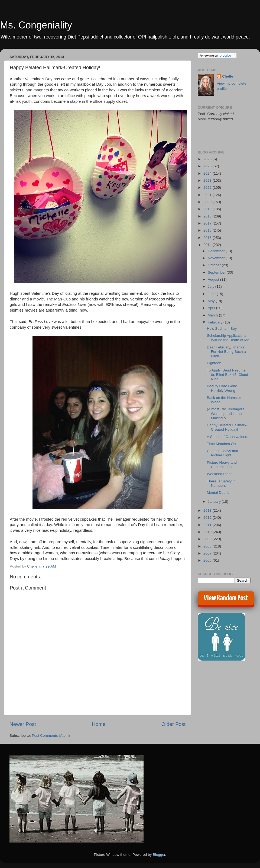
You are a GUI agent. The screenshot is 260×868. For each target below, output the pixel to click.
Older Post (173, 724)
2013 (208, 510)
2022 (208, 188)
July (212, 286)
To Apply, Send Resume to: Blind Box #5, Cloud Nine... (227, 375)
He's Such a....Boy (222, 329)
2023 (208, 180)
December (217, 251)
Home (99, 724)
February (216, 322)
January (215, 502)
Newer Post (23, 724)
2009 (208, 539)
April (212, 308)
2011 (208, 525)
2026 (208, 159)
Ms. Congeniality (36, 25)
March (213, 315)
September (217, 272)
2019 (208, 209)
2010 (208, 532)
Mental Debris (218, 493)
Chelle (228, 76)
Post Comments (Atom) (51, 736)
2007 (208, 553)
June (212, 294)
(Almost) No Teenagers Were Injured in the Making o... (226, 413)
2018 (208, 216)
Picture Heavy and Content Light (222, 465)
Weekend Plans (220, 474)
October (215, 265)
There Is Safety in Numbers (221, 483)
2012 (208, 518)
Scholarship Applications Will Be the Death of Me (228, 338)
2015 (208, 238)
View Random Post (226, 598)
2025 (208, 166)
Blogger (159, 855)
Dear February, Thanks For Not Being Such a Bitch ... (226, 352)
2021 (208, 195)
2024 (208, 173)
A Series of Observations (227, 437)
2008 (208, 546)
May (212, 301)
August (214, 279)
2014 (208, 245)
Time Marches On (221, 444)
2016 (208, 230)
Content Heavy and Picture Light (223, 453)
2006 (208, 560)
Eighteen (214, 363)
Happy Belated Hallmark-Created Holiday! (227, 427)
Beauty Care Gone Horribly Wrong (222, 388)
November (217, 258)
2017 (208, 223)
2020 (208, 202)
